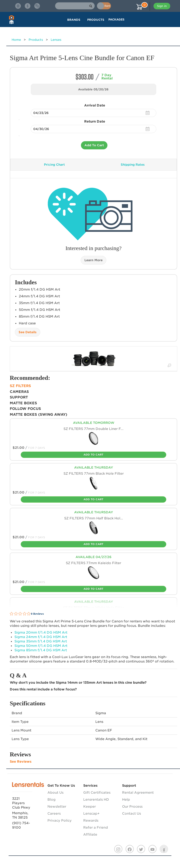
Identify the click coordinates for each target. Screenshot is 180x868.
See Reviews (21, 762)
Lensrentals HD (96, 799)
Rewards (91, 820)
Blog (52, 799)
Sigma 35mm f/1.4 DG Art (41, 641)
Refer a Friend (96, 827)
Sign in (162, 6)
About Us (55, 793)
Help (126, 799)
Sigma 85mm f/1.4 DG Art (41, 650)
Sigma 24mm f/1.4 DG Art (41, 637)
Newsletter (57, 806)
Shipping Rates (133, 165)
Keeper (90, 806)
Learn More (93, 260)
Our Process (132, 806)
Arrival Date (95, 105)
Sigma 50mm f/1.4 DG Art (41, 646)
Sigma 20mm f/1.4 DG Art (41, 632)
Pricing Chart (54, 165)
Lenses (56, 40)
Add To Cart (94, 145)
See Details (28, 332)
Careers (54, 813)
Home (16, 40)
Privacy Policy (60, 820)
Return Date (95, 121)
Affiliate (90, 834)
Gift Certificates (97, 793)
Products (36, 40)
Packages (116, 19)
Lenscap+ (91, 813)
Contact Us (132, 813)
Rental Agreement (138, 793)
